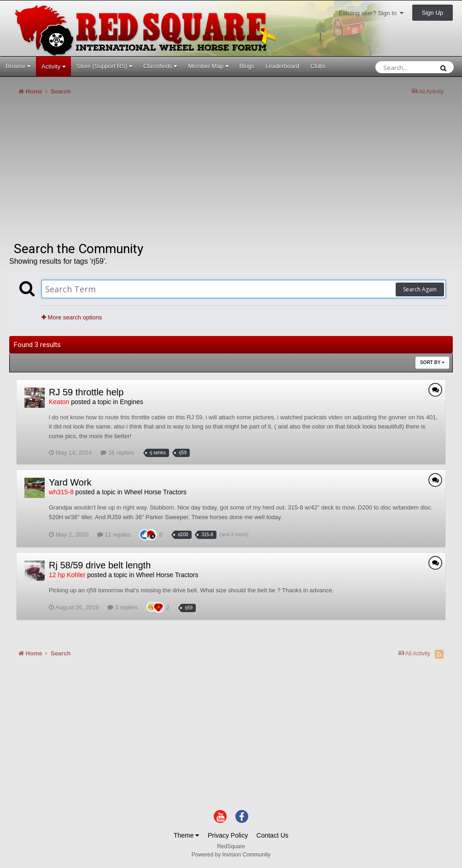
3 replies (123, 607)
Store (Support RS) (104, 66)
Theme (186, 835)
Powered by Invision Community (231, 855)
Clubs (318, 66)
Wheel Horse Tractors (155, 492)
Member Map (208, 66)
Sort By (432, 362)
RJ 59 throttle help (86, 392)
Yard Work (70, 482)
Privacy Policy (228, 835)
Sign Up (433, 13)
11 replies (114, 535)
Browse (18, 66)
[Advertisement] (117, 172)
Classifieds (160, 66)
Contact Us (272, 835)
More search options (72, 317)
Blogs (247, 66)
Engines (132, 402)
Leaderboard (282, 66)
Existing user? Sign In (371, 13)
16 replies (117, 453)
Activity (53, 67)
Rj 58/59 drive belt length (100, 565)
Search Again (420, 289)
